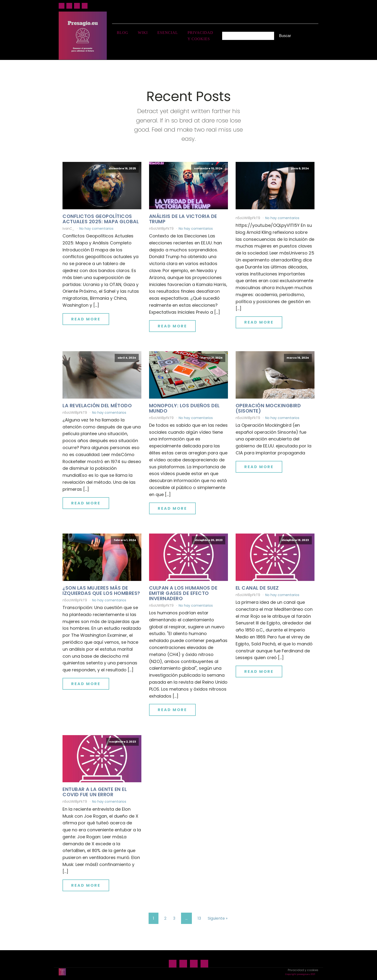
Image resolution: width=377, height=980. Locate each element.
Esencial (168, 33)
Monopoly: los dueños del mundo (184, 408)
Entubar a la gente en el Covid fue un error (95, 792)
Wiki (143, 33)
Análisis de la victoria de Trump (183, 219)
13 (199, 918)
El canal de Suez (257, 588)
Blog (123, 33)
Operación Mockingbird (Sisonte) (268, 408)
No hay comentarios (96, 228)
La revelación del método (97, 405)
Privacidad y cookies (200, 36)
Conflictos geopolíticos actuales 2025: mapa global (101, 219)
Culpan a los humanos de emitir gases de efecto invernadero (183, 593)
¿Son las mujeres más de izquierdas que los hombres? (101, 590)
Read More (86, 319)
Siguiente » (218, 918)
